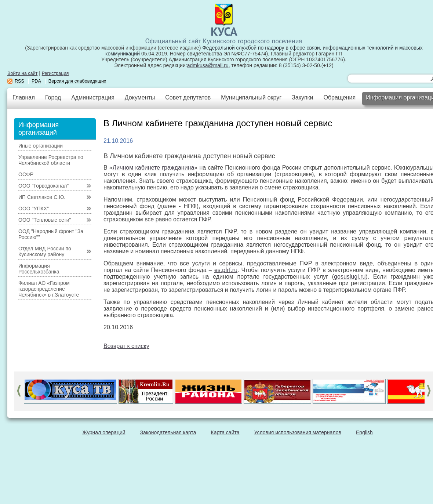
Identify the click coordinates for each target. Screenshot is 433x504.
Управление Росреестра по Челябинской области (51, 160)
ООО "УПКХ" (34, 209)
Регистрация (55, 73)
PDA (36, 81)
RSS (19, 81)
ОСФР (26, 174)
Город (53, 97)
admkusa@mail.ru (208, 65)
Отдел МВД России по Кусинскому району (45, 251)
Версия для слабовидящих (77, 81)
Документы (140, 97)
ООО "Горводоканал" (43, 186)
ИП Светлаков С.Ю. (42, 197)
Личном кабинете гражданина (154, 168)
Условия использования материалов (298, 432)
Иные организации (41, 146)
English (364, 432)
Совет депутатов (188, 97)
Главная (24, 97)
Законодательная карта (168, 432)
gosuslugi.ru (350, 277)
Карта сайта (225, 432)
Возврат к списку (126, 346)
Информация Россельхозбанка (39, 269)
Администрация (93, 97)
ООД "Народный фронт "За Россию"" (51, 234)
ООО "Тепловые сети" (45, 220)
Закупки (302, 97)
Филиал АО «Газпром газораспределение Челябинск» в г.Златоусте (49, 289)
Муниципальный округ (251, 97)
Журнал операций (104, 432)
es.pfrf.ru (226, 270)
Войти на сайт (22, 73)
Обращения (339, 97)
